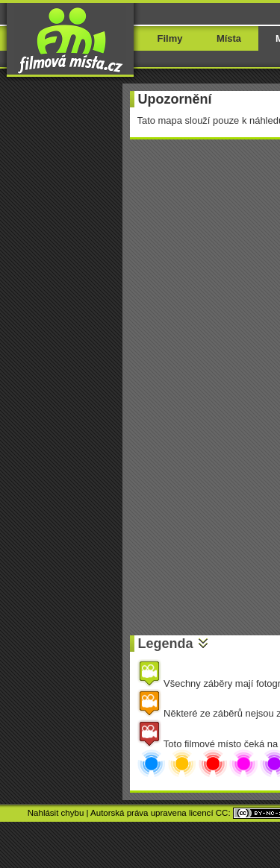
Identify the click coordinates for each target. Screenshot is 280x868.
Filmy (170, 38)
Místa (229, 38)
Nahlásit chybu (56, 813)
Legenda (166, 644)
